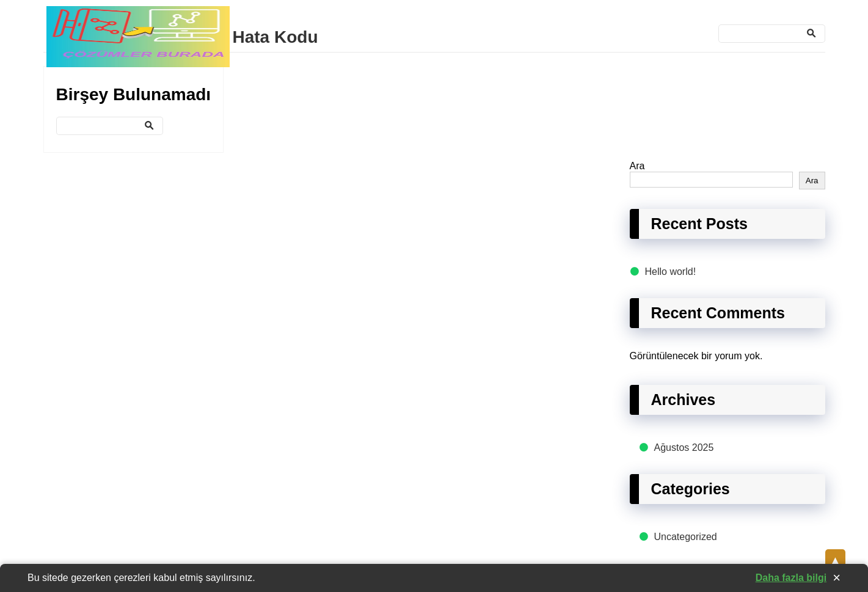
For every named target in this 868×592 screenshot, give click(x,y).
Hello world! (671, 272)
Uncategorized (686, 537)
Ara (637, 166)
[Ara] (772, 34)
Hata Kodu (275, 37)
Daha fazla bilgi (791, 578)
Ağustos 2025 (684, 448)
